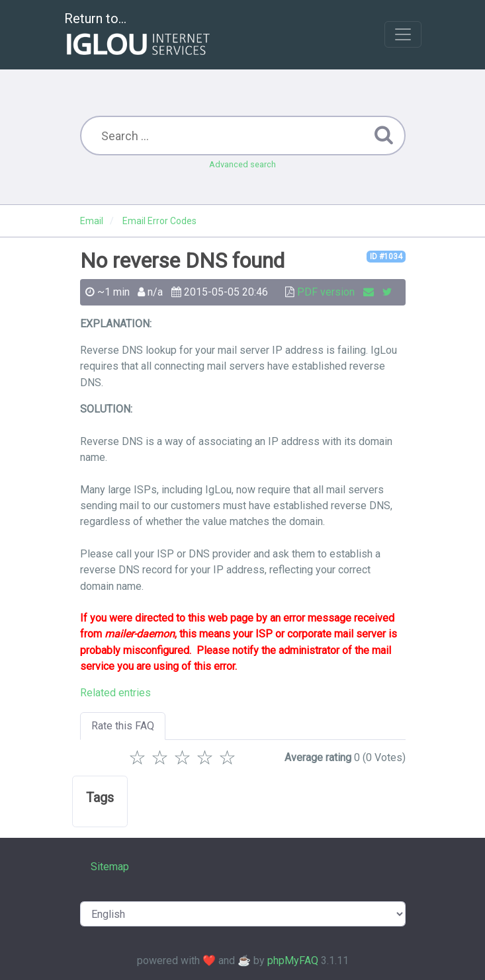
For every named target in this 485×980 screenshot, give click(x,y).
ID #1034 (386, 257)
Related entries (115, 693)
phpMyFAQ (293, 960)
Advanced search (242, 164)
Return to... (139, 35)
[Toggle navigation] (403, 34)
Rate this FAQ (123, 726)
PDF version (326, 292)
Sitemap (110, 867)
